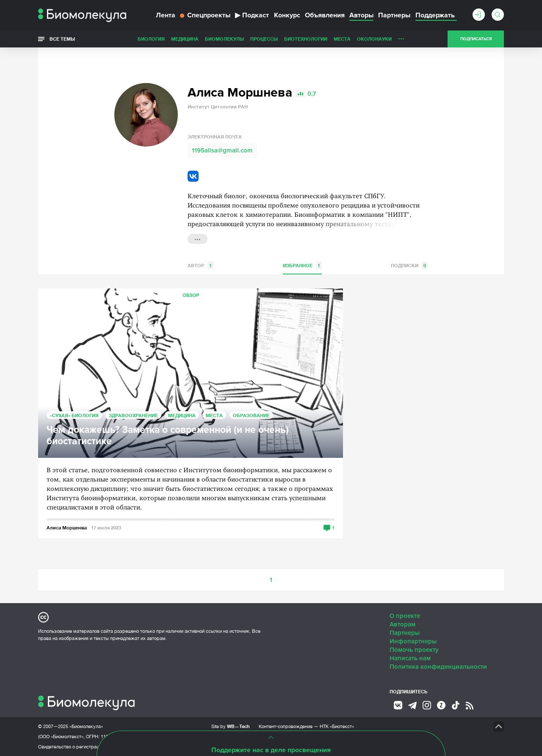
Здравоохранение (133, 415)
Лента (166, 15)
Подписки (409, 265)
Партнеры (394, 15)
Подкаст (252, 15)
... (401, 37)
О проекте (405, 616)
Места (342, 39)
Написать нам (410, 658)
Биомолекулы (224, 39)
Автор (200, 265)
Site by (231, 726)
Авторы (361, 15)
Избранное (302, 265)
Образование (251, 415)
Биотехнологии (306, 39)
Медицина (185, 39)
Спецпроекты (205, 15)
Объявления (325, 15)
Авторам (402, 624)
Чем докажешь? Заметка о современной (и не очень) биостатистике (168, 436)
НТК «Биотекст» (337, 726)
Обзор (191, 295)
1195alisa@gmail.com (222, 150)
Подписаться (476, 39)
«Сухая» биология (74, 415)
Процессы (264, 39)
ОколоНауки (374, 39)
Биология (151, 39)
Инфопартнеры (413, 641)
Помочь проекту (414, 650)
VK (193, 176)
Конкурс (287, 15)
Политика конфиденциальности (438, 667)
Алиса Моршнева (67, 528)
